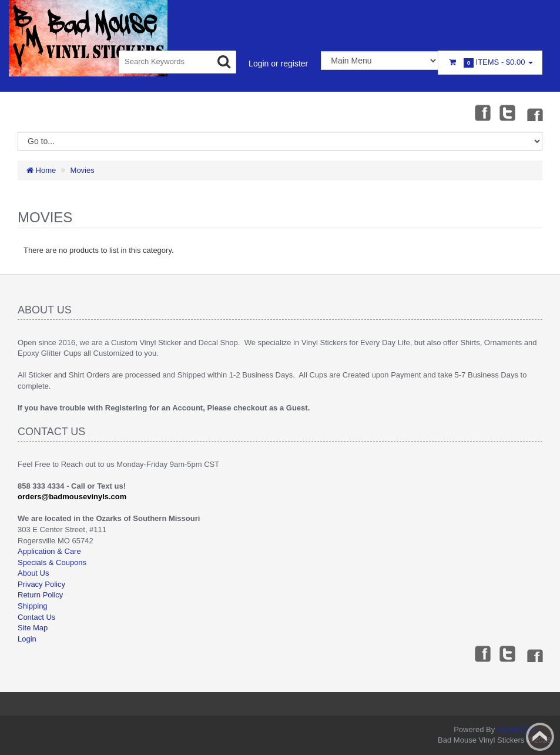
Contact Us (36, 617)
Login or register (278, 64)
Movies (83, 170)
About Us (33, 573)
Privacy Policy (41, 584)
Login (27, 639)
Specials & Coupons (52, 562)
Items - (490, 63)
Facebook (482, 112)
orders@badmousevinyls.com (72, 497)
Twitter (508, 112)
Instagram (534, 112)
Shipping (33, 606)
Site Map (33, 628)
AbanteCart (516, 729)
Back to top (540, 737)
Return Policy (40, 595)
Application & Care (49, 551)
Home (41, 170)
